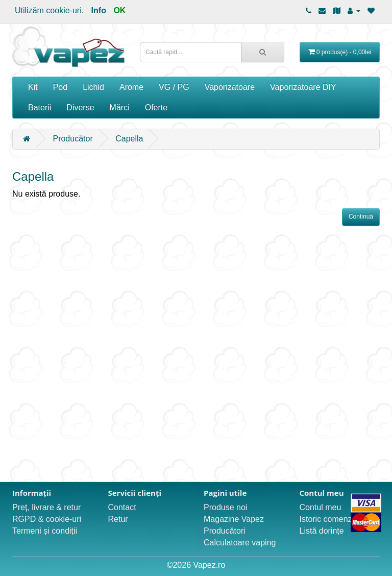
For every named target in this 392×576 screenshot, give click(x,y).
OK (119, 10)
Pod (60, 87)
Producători (225, 531)
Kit (33, 87)
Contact (122, 507)
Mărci (120, 107)
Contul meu (321, 507)
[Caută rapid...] (263, 52)
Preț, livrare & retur (46, 507)
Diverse (80, 107)
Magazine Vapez (234, 519)
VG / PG (174, 87)
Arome (131, 87)
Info (99, 10)
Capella (129, 139)
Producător (72, 139)
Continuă (361, 217)
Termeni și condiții (45, 531)
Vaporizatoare (230, 87)
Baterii (40, 107)
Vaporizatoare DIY (303, 87)
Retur (118, 519)
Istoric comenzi (327, 519)
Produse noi (225, 507)
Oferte (156, 107)
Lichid (93, 87)
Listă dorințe (322, 531)
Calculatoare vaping (240, 543)
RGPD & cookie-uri (47, 519)
